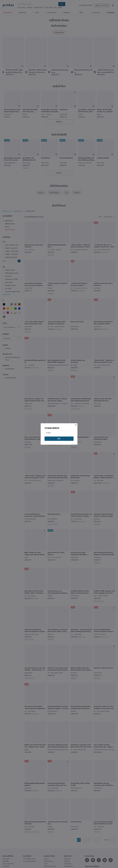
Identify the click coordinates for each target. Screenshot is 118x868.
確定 (59, 439)
